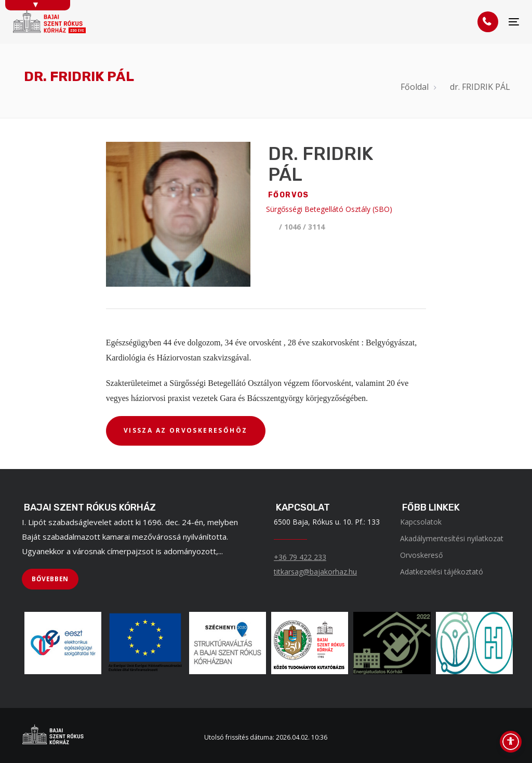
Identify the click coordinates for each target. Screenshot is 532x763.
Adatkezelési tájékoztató (442, 572)
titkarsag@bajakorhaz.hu (315, 572)
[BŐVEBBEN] (50, 579)
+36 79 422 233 (300, 557)
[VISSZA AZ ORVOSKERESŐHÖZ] (186, 431)
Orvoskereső (421, 555)
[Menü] (514, 22)
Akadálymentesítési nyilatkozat (452, 538)
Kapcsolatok (421, 522)
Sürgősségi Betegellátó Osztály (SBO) (329, 209)
